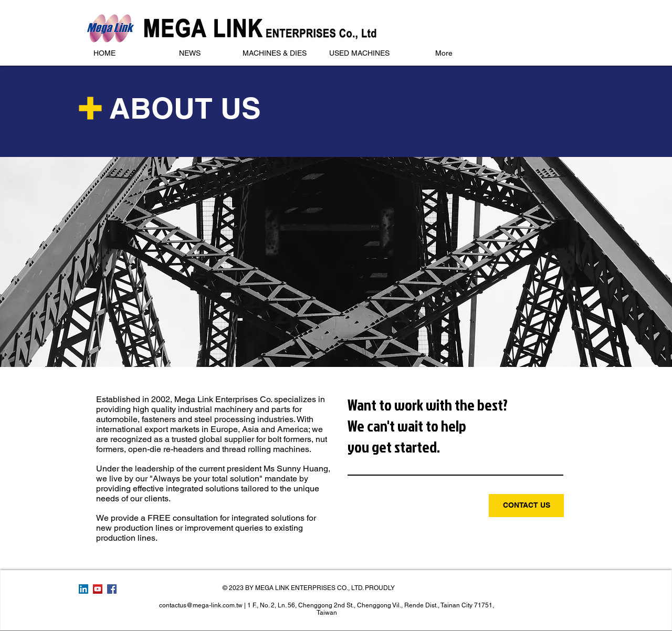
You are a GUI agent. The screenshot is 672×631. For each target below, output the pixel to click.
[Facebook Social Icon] (112, 589)
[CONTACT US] (526, 506)
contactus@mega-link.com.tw (201, 605)
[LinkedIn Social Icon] (83, 589)
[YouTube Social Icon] (98, 589)
